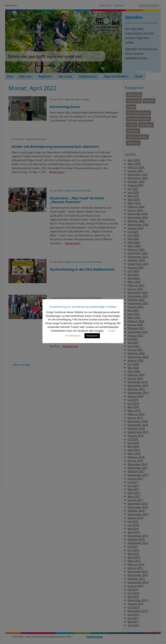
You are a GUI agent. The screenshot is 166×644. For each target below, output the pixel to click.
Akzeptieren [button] (92, 336)
